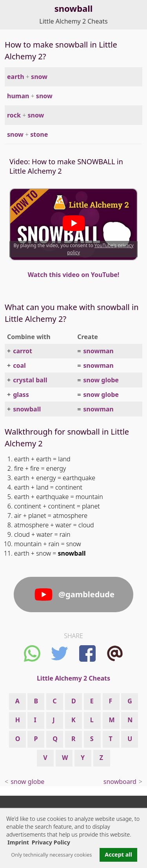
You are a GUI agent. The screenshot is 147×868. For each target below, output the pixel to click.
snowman (98, 351)
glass (21, 395)
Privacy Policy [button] (51, 842)
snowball (27, 409)
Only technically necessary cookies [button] (51, 855)
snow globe (101, 380)
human (18, 96)
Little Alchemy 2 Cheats (73, 21)
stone (39, 134)
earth (16, 77)
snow (39, 77)
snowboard (120, 782)
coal (19, 365)
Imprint (18, 842)
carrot (23, 351)
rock (14, 115)
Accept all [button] (118, 854)
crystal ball (30, 380)
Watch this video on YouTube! (74, 275)
